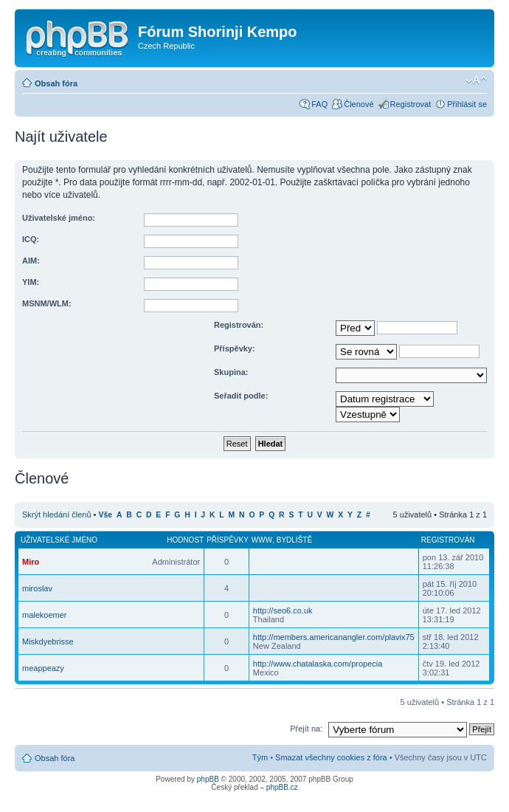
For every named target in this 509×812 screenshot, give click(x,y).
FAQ (319, 104)
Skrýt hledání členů (57, 515)
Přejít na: (306, 729)
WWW (262, 540)
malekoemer (45, 615)
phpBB (208, 779)
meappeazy (43, 668)
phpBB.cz (282, 787)
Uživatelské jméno (59, 540)
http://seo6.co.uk (283, 610)
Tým (260, 757)
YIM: (31, 282)
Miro (31, 562)
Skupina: (231, 372)
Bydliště (294, 540)
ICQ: (31, 239)
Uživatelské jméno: (59, 218)
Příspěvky (228, 540)
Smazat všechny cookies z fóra (331, 757)
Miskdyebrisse (48, 641)
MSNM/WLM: (47, 303)
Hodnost (185, 540)
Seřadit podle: (241, 396)
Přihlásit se (467, 104)
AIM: (31, 261)
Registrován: (239, 325)
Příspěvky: (235, 348)
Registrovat (411, 104)
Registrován (448, 540)
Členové (359, 104)
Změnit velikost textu (476, 80)
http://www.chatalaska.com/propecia (318, 664)
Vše (106, 515)
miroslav (37, 588)
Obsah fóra (56, 83)
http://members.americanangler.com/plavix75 (334, 637)
